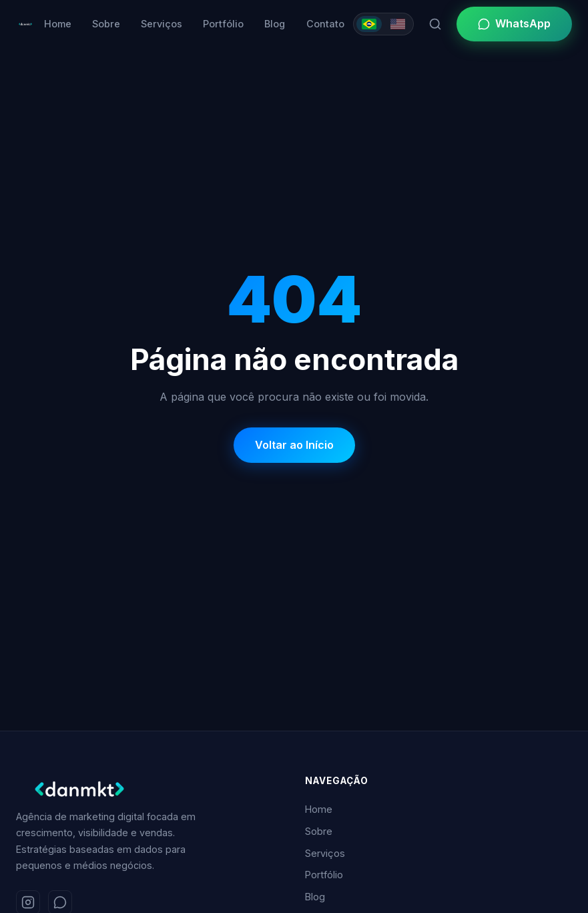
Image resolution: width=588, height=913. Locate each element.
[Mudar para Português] (369, 24)
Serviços (162, 24)
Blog (275, 24)
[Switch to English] (398, 24)
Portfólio (223, 24)
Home (58, 24)
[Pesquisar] (435, 24)
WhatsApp (514, 23)
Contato (325, 24)
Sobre (106, 24)
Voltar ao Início (294, 445)
